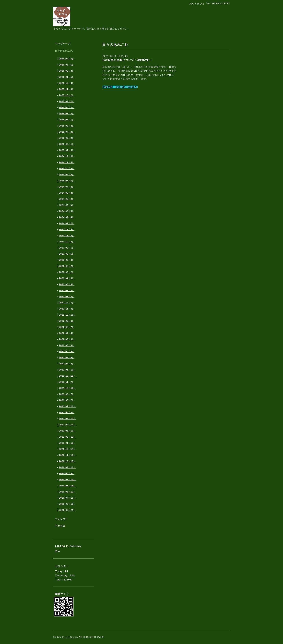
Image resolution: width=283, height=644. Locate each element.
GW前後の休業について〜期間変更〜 (127, 60)
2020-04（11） (67, 498)
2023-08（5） (67, 254)
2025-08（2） (67, 107)
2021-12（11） (67, 376)
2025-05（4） (67, 126)
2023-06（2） (67, 266)
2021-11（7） (67, 382)
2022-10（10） (67, 315)
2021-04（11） (67, 425)
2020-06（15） (67, 486)
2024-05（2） (67, 199)
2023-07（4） (67, 260)
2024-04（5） (67, 205)
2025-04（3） (67, 132)
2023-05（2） (67, 272)
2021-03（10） (67, 431)
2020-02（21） (67, 510)
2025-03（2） (67, 138)
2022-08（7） (67, 327)
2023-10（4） (67, 242)
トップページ (63, 44)
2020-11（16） (67, 455)
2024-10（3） (67, 168)
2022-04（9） (67, 351)
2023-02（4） (67, 290)
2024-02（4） (67, 217)
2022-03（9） (67, 358)
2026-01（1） (67, 77)
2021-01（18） (67, 443)
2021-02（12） (67, 437)
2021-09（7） (67, 394)
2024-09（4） (67, 175)
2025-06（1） (67, 120)
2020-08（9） (67, 473)
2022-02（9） (67, 364)
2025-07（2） (67, 114)
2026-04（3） (67, 59)
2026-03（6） (67, 65)
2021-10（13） (67, 388)
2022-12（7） (67, 303)
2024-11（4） (67, 162)
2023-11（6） (67, 236)
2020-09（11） (67, 467)
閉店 (58, 551)
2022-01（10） (67, 370)
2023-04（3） (67, 278)
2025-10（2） (67, 95)
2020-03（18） (67, 504)
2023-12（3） (67, 229)
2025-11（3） (67, 89)
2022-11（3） (67, 309)
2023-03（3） (67, 284)
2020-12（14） (67, 449)
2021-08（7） (67, 400)
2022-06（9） (67, 339)
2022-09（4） (67, 321)
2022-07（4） (67, 333)
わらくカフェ (70, 637)
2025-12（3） (67, 83)
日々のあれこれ (64, 51)
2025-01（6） (67, 150)
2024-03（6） (67, 211)
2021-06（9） (67, 412)
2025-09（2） (67, 101)
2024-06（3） (67, 193)
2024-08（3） (67, 181)
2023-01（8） (67, 297)
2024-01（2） (67, 223)
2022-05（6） (67, 345)
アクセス (60, 526)
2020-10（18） (67, 461)
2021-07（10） (67, 406)
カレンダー (61, 519)
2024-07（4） (67, 187)
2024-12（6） (67, 156)
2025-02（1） (67, 144)
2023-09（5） (67, 248)
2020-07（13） (67, 480)
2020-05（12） (67, 492)
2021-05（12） (67, 419)
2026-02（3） (67, 71)
